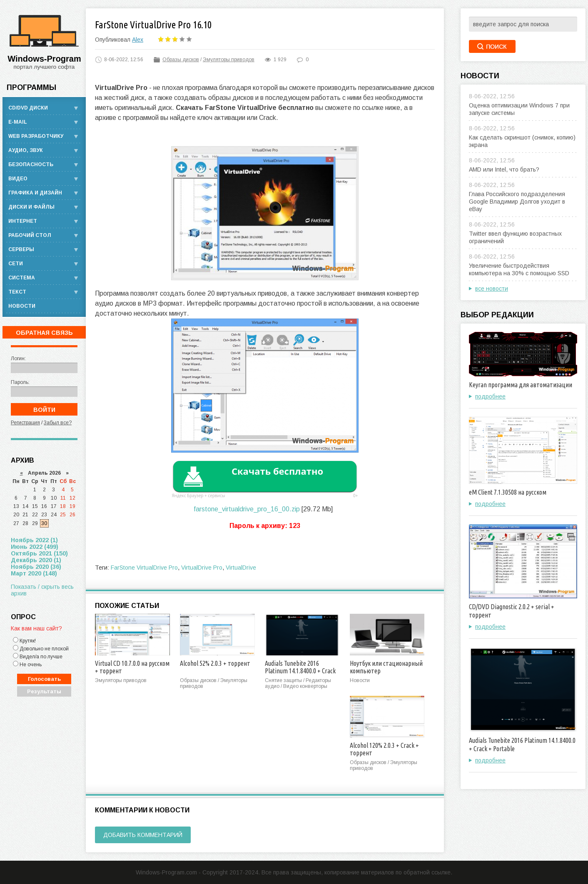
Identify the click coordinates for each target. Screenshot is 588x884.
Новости (22, 306)
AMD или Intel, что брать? (504, 169)
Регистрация (25, 423)
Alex (138, 40)
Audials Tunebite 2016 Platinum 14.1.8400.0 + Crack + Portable (300, 671)
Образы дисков (181, 60)
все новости (492, 289)
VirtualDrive (241, 568)
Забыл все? (58, 423)
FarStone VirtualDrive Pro (144, 568)
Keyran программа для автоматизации (521, 385)
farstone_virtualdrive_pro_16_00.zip (247, 509)
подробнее (490, 396)
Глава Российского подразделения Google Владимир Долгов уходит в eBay (517, 202)
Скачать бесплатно (277, 471)
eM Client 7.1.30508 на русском (508, 492)
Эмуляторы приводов (229, 60)
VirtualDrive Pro (202, 568)
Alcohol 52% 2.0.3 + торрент (215, 663)
